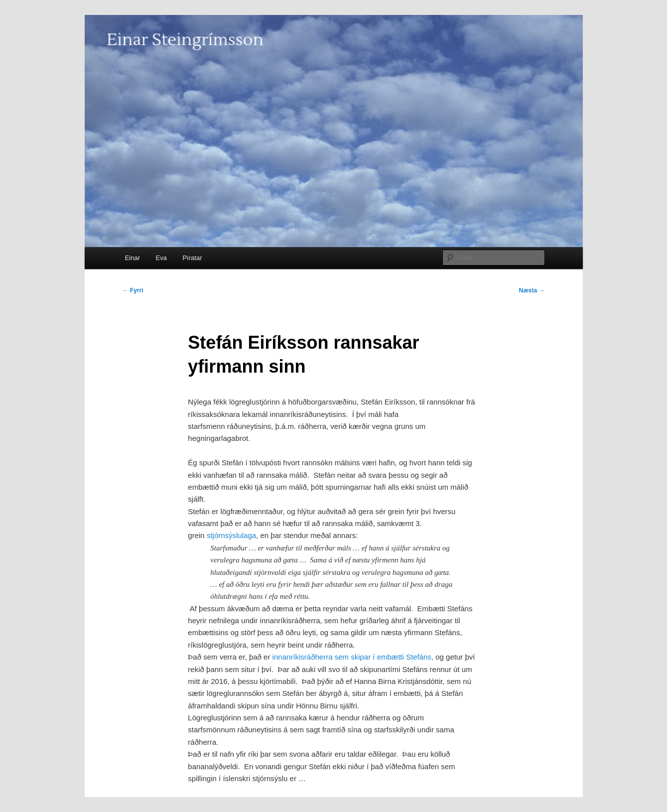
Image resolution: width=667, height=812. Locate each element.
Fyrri (133, 290)
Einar (133, 258)
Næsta (532, 290)
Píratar (192, 258)
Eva (161, 258)
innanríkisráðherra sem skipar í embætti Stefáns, (353, 657)
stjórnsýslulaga (231, 535)
